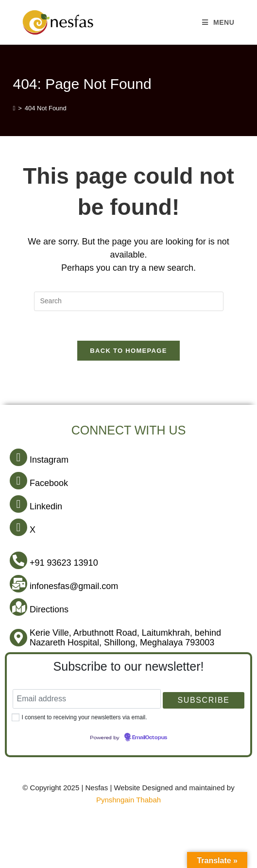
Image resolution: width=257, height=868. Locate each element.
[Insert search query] (129, 301)
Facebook (49, 483)
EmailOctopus (150, 738)
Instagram (49, 460)
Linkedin (46, 506)
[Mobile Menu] (218, 22)
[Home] (14, 108)
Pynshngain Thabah (128, 800)
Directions (49, 609)
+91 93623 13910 (64, 563)
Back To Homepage (128, 351)
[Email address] (87, 699)
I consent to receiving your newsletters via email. (84, 717)
